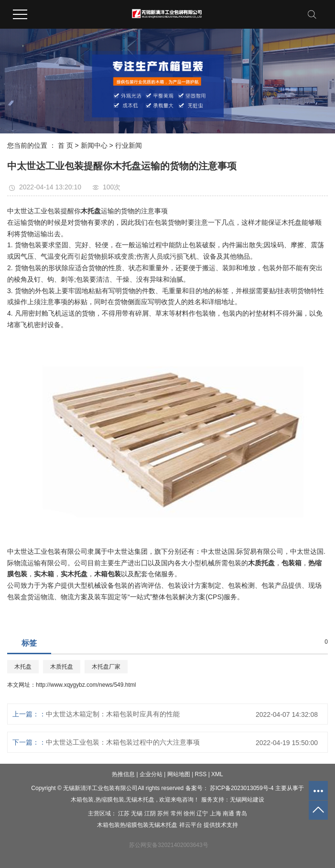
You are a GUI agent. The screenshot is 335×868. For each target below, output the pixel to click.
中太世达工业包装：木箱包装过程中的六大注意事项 (123, 742)
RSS (201, 774)
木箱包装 (82, 800)
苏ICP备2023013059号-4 (242, 788)
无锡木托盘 (140, 800)
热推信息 (123, 774)
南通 (229, 813)
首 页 (65, 145)
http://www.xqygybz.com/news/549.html (86, 685)
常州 (177, 813)
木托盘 (23, 667)
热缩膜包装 (110, 800)
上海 (216, 813)
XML (217, 774)
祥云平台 (191, 825)
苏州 (164, 813)
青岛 (241, 813)
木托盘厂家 (106, 667)
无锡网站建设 (247, 800)
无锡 (137, 813)
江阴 (151, 813)
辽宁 (203, 813)
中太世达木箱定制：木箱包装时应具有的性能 (113, 714)
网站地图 (179, 774)
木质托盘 (62, 667)
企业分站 (151, 774)
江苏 (124, 813)
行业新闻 (129, 145)
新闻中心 (94, 145)
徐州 (190, 813)
